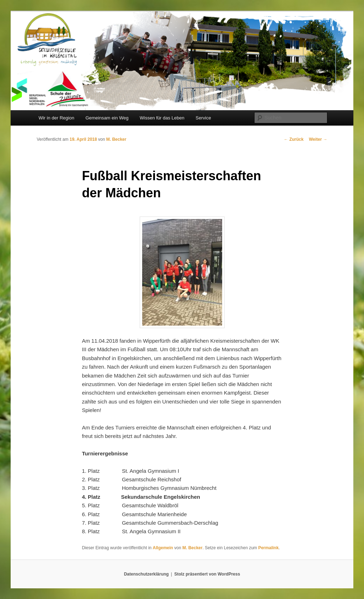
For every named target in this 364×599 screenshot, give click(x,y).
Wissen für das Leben (162, 118)
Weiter (318, 139)
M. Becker (116, 139)
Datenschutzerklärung (146, 574)
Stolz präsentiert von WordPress (207, 574)
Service (203, 118)
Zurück (294, 139)
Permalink (268, 548)
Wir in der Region (56, 118)
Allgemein (163, 548)
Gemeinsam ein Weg (107, 118)
